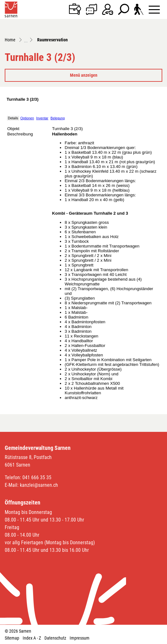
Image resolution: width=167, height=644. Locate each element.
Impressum (80, 638)
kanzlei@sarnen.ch (39, 485)
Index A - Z (32, 638)
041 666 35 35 (37, 477)
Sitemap (12, 638)
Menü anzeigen (84, 75)
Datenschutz (55, 638)
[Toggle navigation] (154, 9)
